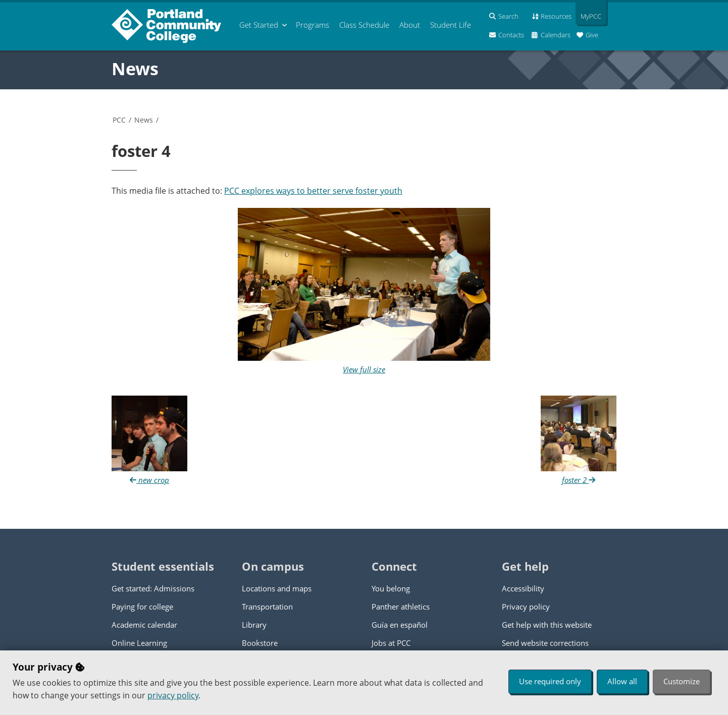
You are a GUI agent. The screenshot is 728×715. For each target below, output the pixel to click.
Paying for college (142, 607)
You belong (391, 588)
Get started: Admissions (153, 588)
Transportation (267, 607)
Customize (682, 681)
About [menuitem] (410, 25)
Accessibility (523, 588)
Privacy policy (526, 607)
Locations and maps (277, 588)
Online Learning (139, 643)
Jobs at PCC (391, 643)
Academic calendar (144, 625)
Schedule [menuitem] (364, 25)
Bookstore (260, 643)
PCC (119, 120)
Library (254, 625)
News (135, 69)
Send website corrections (545, 643)
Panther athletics (401, 607)
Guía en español (400, 625)
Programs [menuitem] (313, 25)
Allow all (622, 681)
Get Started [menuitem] (259, 25)
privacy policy (173, 695)
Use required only (550, 681)
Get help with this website (547, 625)
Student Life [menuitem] (451, 25)
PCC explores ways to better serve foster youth (313, 191)
